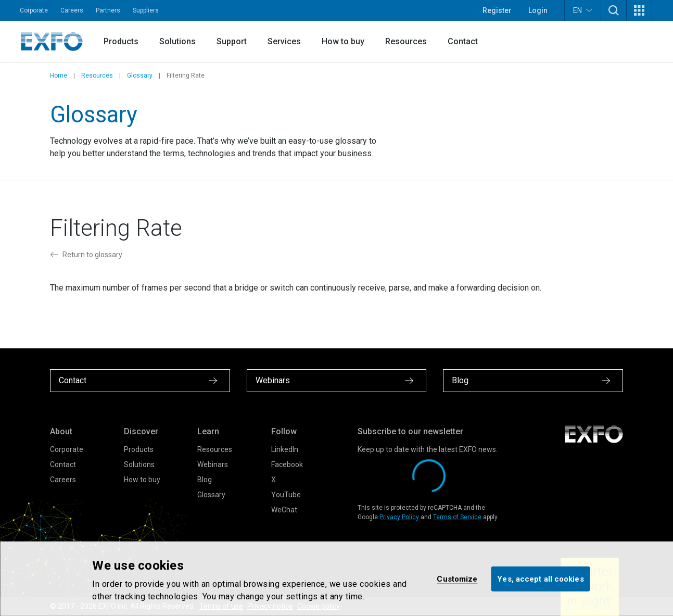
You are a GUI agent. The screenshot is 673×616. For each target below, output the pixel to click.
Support (232, 41)
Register (497, 10)
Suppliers (146, 10)
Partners (108, 10)
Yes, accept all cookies (540, 579)
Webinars (213, 464)
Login (538, 10)
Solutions (177, 41)
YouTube (286, 495)
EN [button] (583, 10)
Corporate (34, 10)
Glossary (140, 76)
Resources (406, 41)
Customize (457, 579)
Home (59, 76)
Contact (463, 41)
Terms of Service (457, 517)
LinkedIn (285, 449)
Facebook (287, 464)
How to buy (343, 41)
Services (284, 41)
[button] (614, 10)
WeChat (284, 510)
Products (121, 41)
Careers (72, 10)
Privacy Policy (399, 517)
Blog (205, 480)
